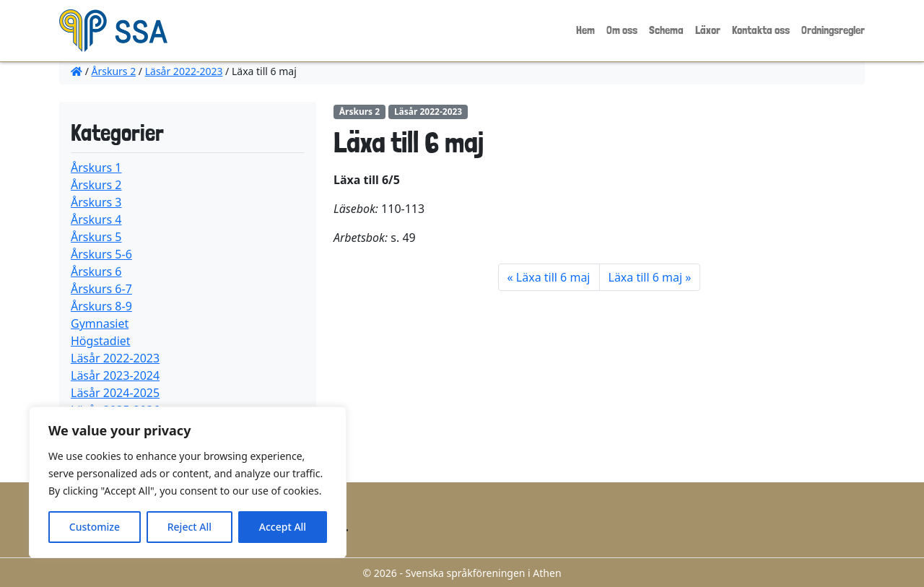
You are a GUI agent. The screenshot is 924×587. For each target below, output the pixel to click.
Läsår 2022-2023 (184, 71)
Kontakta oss (761, 30)
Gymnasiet (100, 323)
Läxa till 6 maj (553, 277)
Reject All (189, 527)
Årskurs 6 (96, 271)
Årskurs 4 (96, 219)
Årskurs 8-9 (101, 306)
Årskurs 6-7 (101, 289)
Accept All (283, 527)
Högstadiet (101, 341)
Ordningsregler (833, 30)
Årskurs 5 (96, 237)
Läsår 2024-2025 (115, 393)
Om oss (622, 30)
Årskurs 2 (114, 71)
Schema (666, 30)
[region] (188, 482)
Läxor (708, 30)
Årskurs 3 (96, 202)
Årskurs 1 (96, 168)
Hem (585, 30)
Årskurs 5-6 (101, 254)
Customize (95, 527)
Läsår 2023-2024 (115, 375)
